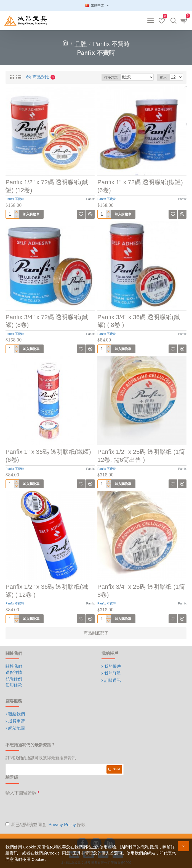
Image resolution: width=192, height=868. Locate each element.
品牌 (81, 44)
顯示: (164, 77)
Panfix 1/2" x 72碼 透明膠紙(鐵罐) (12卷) (47, 186)
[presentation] (47, 809)
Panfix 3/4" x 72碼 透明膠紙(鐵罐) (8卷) (47, 321)
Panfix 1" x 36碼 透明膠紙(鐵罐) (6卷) (48, 456)
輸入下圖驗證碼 (21, 793)
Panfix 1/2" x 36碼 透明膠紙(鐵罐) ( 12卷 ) (47, 591)
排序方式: (111, 77)
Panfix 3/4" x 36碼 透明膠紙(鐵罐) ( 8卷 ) (139, 321)
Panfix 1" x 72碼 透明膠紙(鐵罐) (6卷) (140, 186)
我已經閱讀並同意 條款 (46, 825)
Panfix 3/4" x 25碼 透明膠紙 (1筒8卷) (141, 591)
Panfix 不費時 (15, 199)
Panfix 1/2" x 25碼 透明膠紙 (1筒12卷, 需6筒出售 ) (141, 456)
